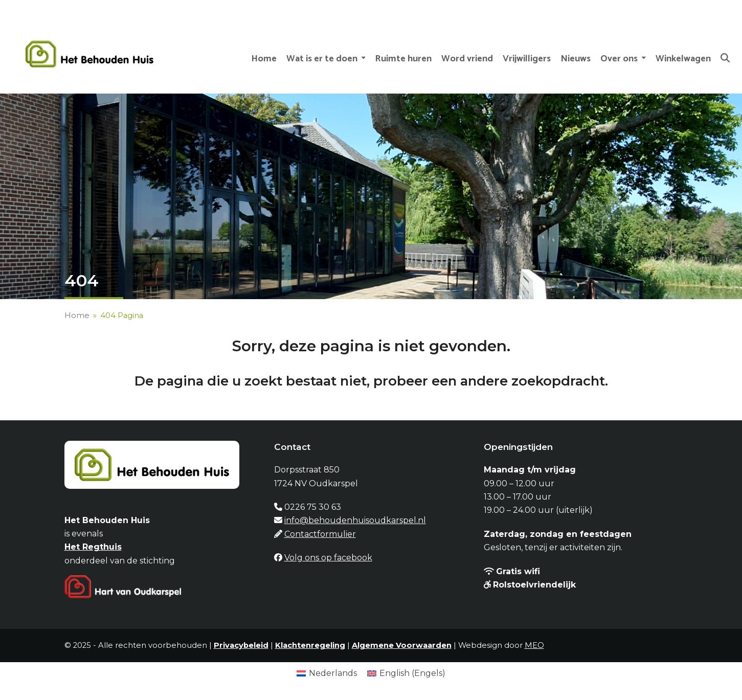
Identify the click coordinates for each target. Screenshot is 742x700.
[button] (725, 54)
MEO (534, 645)
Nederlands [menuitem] (333, 673)
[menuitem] (327, 673)
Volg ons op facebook (328, 558)
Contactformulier (320, 534)
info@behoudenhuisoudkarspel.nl (355, 520)
